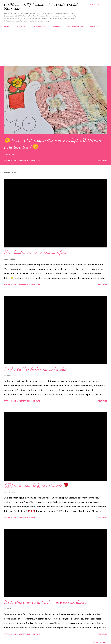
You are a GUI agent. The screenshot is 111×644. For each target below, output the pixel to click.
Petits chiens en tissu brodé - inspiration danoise (47, 602)
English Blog (94, 26)
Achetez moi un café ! (76, 26)
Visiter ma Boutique (39, 26)
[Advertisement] (55, 49)
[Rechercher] (94, 5)
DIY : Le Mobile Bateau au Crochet (36, 369)
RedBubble (57, 26)
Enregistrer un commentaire (27, 160)
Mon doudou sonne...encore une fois (35, 252)
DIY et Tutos (21, 26)
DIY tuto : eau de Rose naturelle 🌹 (37, 486)
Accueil (7, 26)
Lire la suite (102, 160)
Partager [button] (8, 160)
